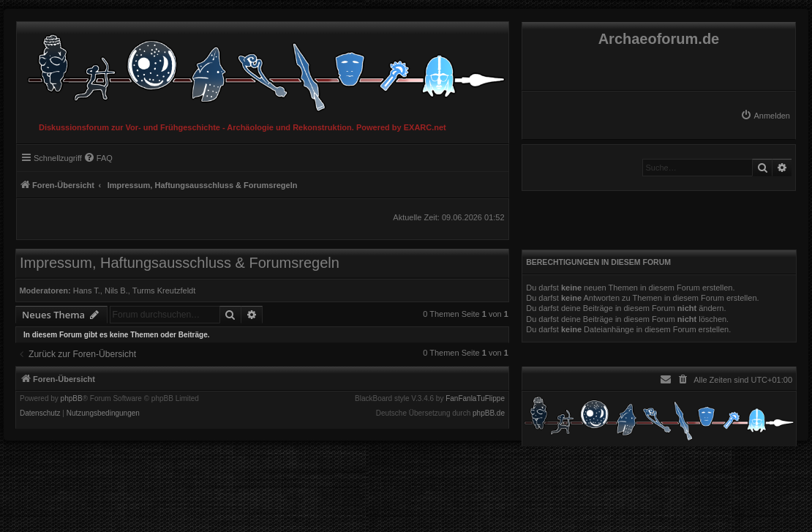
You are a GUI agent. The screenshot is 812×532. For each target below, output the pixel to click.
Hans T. (87, 291)
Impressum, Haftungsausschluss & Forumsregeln (180, 263)
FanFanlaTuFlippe (475, 399)
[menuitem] (765, 116)
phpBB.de (489, 413)
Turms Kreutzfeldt (164, 291)
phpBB (72, 399)
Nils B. (116, 291)
